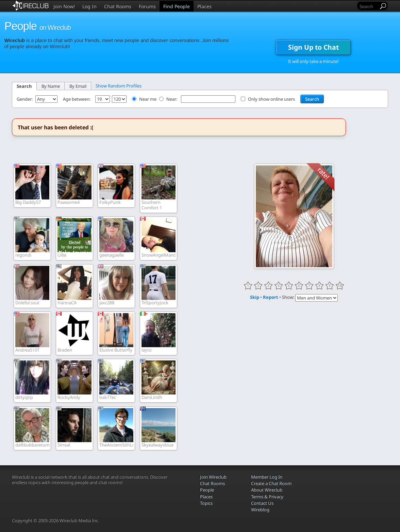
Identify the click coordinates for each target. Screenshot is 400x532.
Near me (148, 99)
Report (271, 297)
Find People (177, 6)
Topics (206, 503)
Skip (255, 297)
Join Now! (64, 6)
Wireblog (260, 510)
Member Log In (267, 477)
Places (204, 6)
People (207, 490)
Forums (147, 6)
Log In (89, 6)
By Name (51, 86)
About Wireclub (267, 490)
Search (24, 86)
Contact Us (262, 503)
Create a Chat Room (271, 483)
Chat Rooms (118, 6)
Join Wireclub (213, 477)
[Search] (368, 6)
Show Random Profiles (119, 86)
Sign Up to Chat (313, 47)
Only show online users (271, 99)
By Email (78, 86)
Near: (172, 99)
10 (340, 286)
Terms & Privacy (267, 497)
